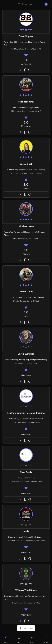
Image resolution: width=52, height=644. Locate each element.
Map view (26, 628)
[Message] (30, 70)
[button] (19, 639)
